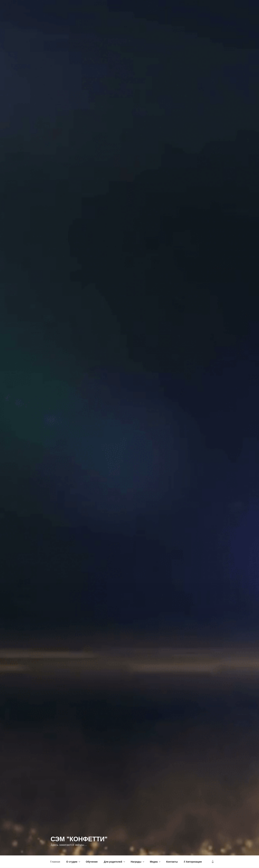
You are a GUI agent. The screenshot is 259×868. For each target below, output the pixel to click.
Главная (55, 862)
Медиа (156, 862)
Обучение (92, 862)
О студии (73, 862)
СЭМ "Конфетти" (79, 839)
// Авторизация (193, 862)
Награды (138, 862)
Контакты (172, 862)
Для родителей (115, 862)
